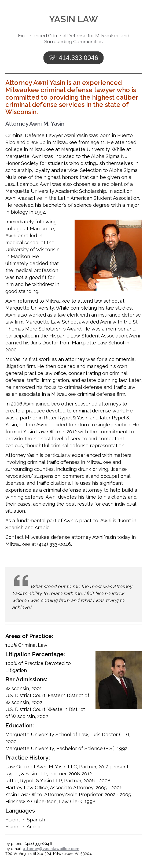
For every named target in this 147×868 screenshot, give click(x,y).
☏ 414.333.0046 (73, 58)
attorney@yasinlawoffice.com (51, 849)
